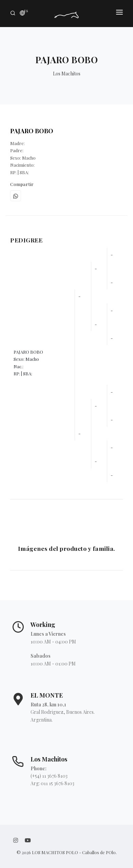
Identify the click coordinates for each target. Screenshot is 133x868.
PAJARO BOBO (32, 131)
